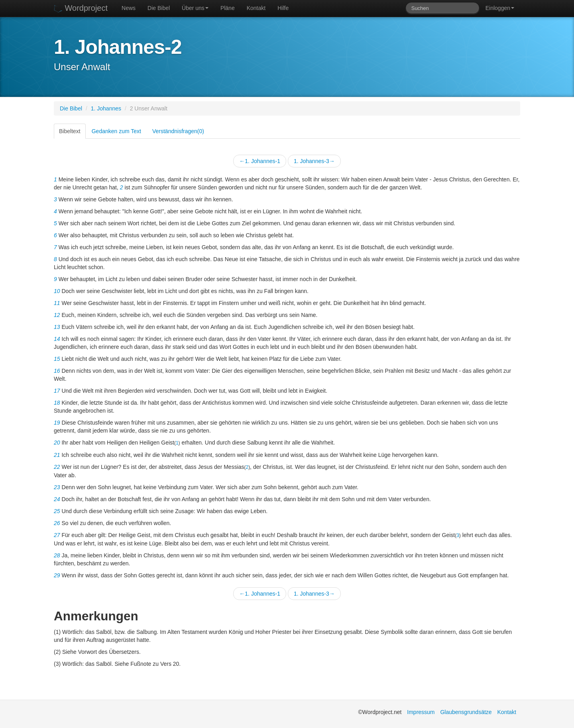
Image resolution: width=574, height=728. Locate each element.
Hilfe (283, 8)
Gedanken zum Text (116, 131)
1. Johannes (106, 108)
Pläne (228, 8)
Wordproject (81, 8)
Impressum (421, 712)
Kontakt (256, 8)
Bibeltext (70, 131)
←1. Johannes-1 (260, 161)
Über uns (195, 8)
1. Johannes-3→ (314, 161)
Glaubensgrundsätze (466, 712)
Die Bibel (159, 8)
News (129, 8)
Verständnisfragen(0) (178, 131)
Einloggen (500, 8)
